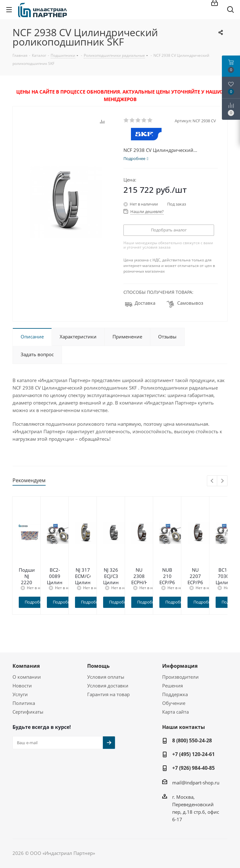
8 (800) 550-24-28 (192, 740)
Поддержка (175, 694)
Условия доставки (108, 686)
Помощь (98, 666)
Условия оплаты (106, 677)
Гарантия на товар (108, 694)
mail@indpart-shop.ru (196, 783)
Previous (212, 481)
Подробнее (48, 602)
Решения (172, 686)
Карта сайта (175, 712)
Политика (24, 703)
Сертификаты (28, 712)
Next (222, 481)
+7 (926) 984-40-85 (193, 768)
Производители (180, 677)
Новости (22, 686)
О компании (27, 677)
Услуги (20, 694)
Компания (26, 666)
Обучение (174, 703)
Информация (180, 666)
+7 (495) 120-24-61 (193, 754)
